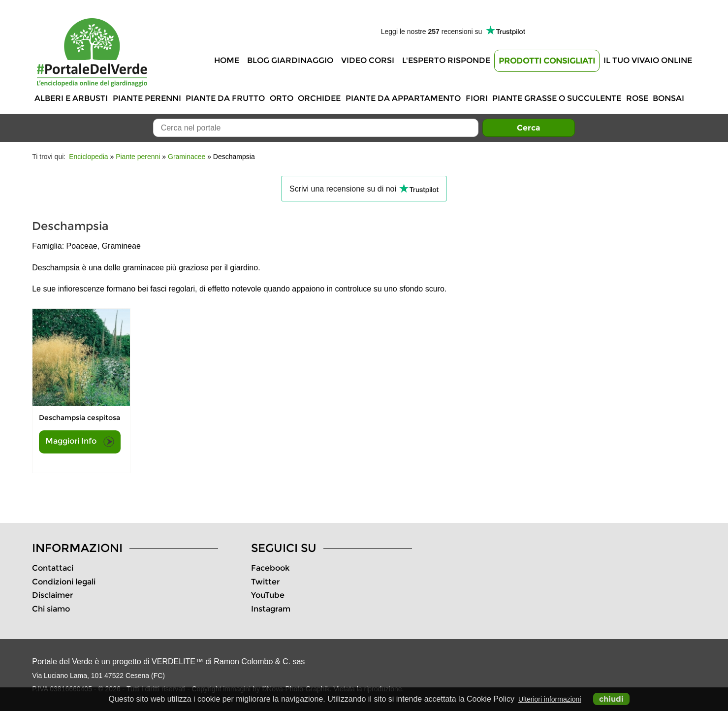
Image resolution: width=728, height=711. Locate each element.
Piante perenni (147, 98)
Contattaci (53, 568)
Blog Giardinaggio (290, 60)
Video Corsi (368, 60)
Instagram (271, 609)
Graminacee (187, 157)
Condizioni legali (64, 582)
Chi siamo (51, 609)
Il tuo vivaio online (648, 60)
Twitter (265, 582)
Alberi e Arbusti (71, 98)
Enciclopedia (88, 157)
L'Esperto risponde (446, 60)
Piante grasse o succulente (557, 98)
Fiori (477, 98)
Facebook (270, 568)
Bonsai (668, 98)
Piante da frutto (225, 98)
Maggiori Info (80, 442)
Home (227, 60)
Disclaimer (52, 595)
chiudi (611, 699)
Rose (637, 98)
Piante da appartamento (403, 98)
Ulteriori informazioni (550, 699)
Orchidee (319, 98)
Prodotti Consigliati (547, 61)
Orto (282, 98)
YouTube (268, 595)
